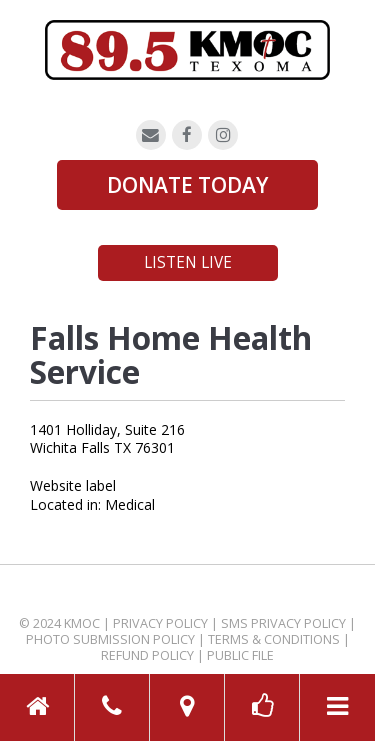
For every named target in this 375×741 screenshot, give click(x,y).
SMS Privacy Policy (283, 623)
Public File (240, 655)
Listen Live (188, 262)
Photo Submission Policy (110, 639)
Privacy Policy (160, 623)
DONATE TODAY (187, 185)
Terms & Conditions (274, 639)
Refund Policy (147, 655)
